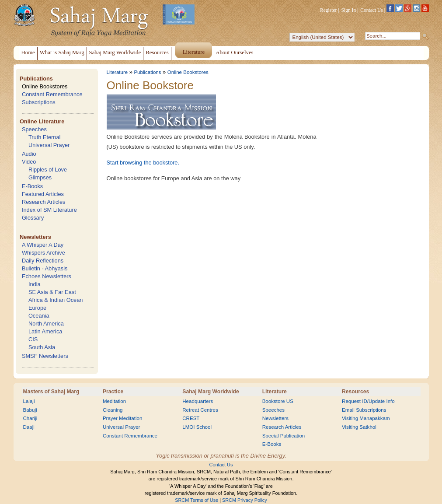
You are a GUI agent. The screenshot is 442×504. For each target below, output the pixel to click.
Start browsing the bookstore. (143, 163)
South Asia (42, 347)
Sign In (349, 10)
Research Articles (44, 202)
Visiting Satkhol (359, 427)
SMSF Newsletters (45, 356)
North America (46, 324)
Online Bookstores (45, 86)
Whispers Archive (44, 253)
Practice (113, 392)
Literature (117, 72)
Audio (29, 154)
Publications (36, 79)
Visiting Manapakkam (366, 418)
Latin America (45, 331)
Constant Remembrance (52, 94)
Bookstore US (278, 401)
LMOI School (197, 427)
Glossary (33, 218)
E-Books (32, 186)
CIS (33, 339)
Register (328, 10)
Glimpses (40, 177)
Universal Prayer (49, 145)
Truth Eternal (45, 137)
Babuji (30, 410)
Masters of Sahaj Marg (51, 392)
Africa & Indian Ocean (56, 300)
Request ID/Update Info (368, 401)
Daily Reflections (43, 261)
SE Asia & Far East (52, 292)
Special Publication (284, 436)
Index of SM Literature (49, 210)
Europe (37, 308)
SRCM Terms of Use (197, 500)
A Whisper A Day (43, 245)
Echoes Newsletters (47, 276)
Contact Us (372, 10)
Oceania (39, 316)
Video (29, 162)
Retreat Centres (200, 410)
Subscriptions (39, 102)
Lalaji (29, 401)
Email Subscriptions (364, 410)
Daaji (29, 427)
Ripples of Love (48, 170)
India (35, 284)
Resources (355, 392)
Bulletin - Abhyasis (45, 268)
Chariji (30, 418)
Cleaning (113, 410)
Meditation (114, 401)
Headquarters (198, 401)
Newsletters (35, 237)
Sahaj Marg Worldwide (211, 392)
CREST (191, 418)
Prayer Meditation (123, 418)
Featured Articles (43, 194)
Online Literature (42, 121)
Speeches (34, 129)
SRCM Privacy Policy (245, 500)
